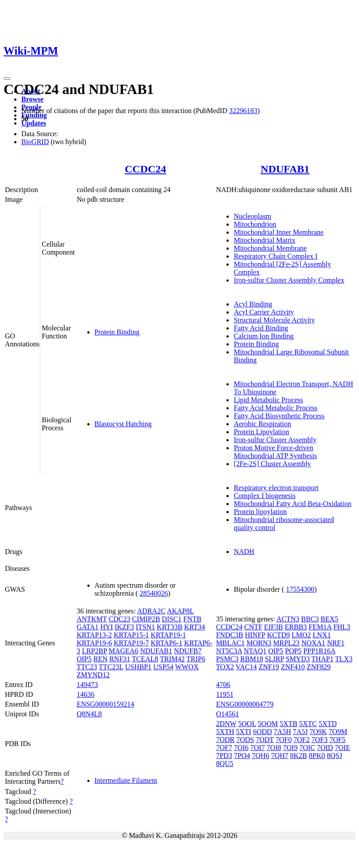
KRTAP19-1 (168, 635)
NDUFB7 (188, 651)
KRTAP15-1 (131, 635)
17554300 (300, 589)
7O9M (338, 732)
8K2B (299, 756)
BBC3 (310, 619)
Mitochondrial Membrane (270, 248)
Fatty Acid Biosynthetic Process (279, 416)
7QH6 (260, 756)
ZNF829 (319, 667)
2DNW (226, 724)
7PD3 (224, 756)
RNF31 (120, 659)
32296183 (243, 111)
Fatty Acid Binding (261, 328)
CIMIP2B (146, 619)
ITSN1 (145, 627)
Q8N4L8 (89, 714)
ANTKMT (92, 619)
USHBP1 (138, 667)
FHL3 (342, 627)
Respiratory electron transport (276, 488)
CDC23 (119, 619)
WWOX (187, 667)
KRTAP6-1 (167, 643)
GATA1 (88, 627)
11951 (224, 694)
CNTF (253, 627)
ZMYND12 (93, 675)
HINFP (255, 635)
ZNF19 (269, 667)
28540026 (154, 593)
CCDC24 (145, 169)
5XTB (289, 724)
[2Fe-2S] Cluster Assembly (272, 464)
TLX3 (344, 659)
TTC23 (87, 667)
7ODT (265, 740)
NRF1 (336, 643)
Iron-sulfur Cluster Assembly (275, 440)
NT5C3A (229, 651)
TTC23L (111, 667)
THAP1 (323, 659)
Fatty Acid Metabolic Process (275, 408)
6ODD (263, 732)
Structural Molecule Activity (274, 320)
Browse (32, 99)
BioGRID (35, 142)
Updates (34, 123)
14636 (86, 694)
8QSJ (334, 756)
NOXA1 (313, 643)
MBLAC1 (230, 643)
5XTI (244, 732)
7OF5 (337, 740)
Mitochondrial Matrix (264, 240)
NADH (244, 552)
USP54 (163, 667)
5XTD (328, 724)
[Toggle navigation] (7, 79)
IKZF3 (125, 627)
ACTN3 (288, 619)
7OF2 (301, 740)
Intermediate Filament (126, 780)
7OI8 (274, 748)
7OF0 (284, 740)
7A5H (283, 732)
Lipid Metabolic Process (268, 400)
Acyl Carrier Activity (264, 312)
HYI (106, 627)
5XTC (308, 724)
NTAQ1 (255, 651)
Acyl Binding (253, 304)
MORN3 (259, 643)
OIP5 (84, 659)
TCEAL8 (145, 659)
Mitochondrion (255, 224)
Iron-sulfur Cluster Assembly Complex (289, 280)
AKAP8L (180, 611)
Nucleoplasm (252, 216)
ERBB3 (296, 627)
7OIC (307, 748)
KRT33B (170, 627)
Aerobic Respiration (262, 424)
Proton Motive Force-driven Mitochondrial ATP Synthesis (275, 452)
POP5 (293, 651)
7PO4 (242, 756)
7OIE (342, 748)
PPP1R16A (319, 651)
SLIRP (275, 659)
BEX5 (329, 619)
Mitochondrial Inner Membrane (279, 232)
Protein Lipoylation (261, 432)
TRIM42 (172, 659)
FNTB (193, 619)
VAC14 (246, 667)
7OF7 (224, 748)
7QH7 (279, 756)
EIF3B (274, 627)
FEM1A (320, 627)
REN (101, 659)
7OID (325, 748)
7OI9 (291, 748)
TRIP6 (196, 659)
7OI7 (258, 748)
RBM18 (252, 659)
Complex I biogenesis (265, 496)
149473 (87, 685)
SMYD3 (298, 659)
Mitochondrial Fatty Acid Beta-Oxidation (292, 504)
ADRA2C (151, 611)
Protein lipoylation (260, 512)
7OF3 (320, 740)
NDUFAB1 (285, 169)
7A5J (300, 732)
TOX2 (225, 667)
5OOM (268, 724)
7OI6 (241, 748)
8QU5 (224, 764)
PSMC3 (227, 659)
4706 (223, 685)
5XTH (225, 732)
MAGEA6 (123, 651)
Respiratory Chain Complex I (275, 256)
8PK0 (317, 756)
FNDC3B (229, 635)
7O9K (318, 732)
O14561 (227, 714)
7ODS (245, 740)
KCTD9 (278, 635)
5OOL (247, 724)
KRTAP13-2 (94, 635)
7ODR (225, 740)
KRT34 (195, 627)
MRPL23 (286, 643)
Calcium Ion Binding (263, 336)
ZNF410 (293, 667)
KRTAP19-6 (94, 643)
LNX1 (322, 635)
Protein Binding (117, 332)
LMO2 (301, 635)
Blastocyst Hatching (123, 424)
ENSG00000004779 (245, 704)
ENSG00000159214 (105, 704)
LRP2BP (94, 651)
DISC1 (172, 619)
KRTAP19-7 (131, 643)
